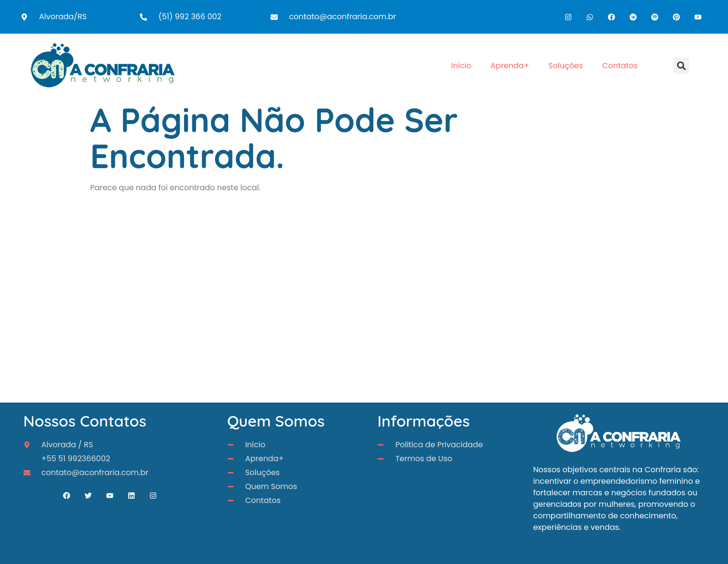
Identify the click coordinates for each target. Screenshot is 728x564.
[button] (681, 66)
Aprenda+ (510, 66)
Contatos (620, 66)
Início (461, 66)
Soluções (566, 66)
